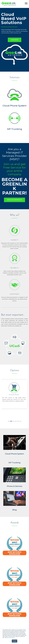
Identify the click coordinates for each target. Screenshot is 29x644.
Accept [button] (15, 641)
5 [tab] (18, 422)
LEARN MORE (15, 40)
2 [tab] (11, 422)
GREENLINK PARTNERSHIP (15, 200)
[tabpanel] (14, 394)
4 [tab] (16, 422)
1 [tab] (9, 422)
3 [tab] (13, 422)
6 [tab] (20, 422)
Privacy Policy (11, 638)
